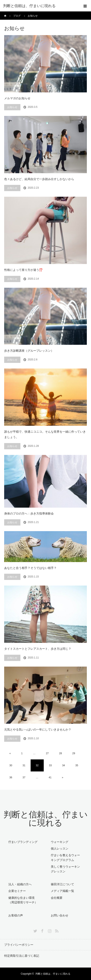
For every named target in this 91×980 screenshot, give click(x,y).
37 (24, 777)
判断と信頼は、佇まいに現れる (46, 819)
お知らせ (12, 107)
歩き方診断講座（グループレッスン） (29, 351)
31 (24, 765)
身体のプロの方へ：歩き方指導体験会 (29, 513)
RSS (56, 930)
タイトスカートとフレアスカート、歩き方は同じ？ (38, 649)
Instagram (49, 930)
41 (50, 777)
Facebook (42, 930)
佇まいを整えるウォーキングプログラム (65, 857)
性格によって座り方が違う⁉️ (23, 270)
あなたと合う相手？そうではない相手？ (30, 568)
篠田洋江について (62, 884)
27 (47, 753)
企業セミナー (17, 891)
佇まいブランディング (23, 842)
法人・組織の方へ (20, 884)
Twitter (35, 930)
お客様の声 (16, 915)
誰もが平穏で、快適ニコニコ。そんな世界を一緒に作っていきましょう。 (45, 434)
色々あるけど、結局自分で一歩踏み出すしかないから (39, 179)
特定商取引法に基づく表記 (22, 956)
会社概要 (57, 898)
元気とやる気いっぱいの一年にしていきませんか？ (38, 729)
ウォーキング (60, 842)
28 (60, 753)
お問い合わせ (60, 915)
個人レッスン (60, 849)
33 (50, 765)
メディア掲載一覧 (62, 891)
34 (63, 765)
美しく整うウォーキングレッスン (65, 869)
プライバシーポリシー (19, 945)
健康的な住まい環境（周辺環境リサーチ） (23, 900)
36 (11, 777)
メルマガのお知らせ (17, 98)
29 (74, 753)
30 (11, 765)
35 (77, 765)
